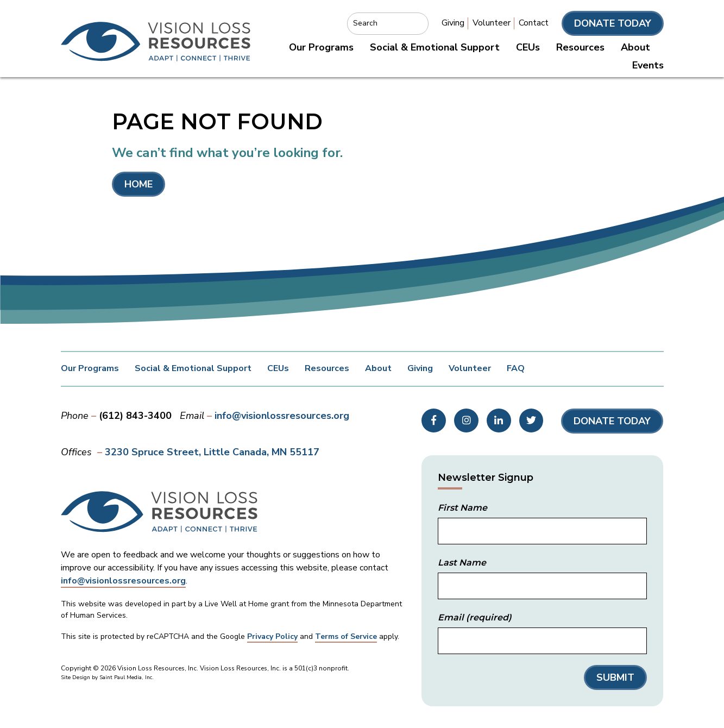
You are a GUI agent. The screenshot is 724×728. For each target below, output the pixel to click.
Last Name (462, 563)
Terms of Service (346, 636)
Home (138, 184)
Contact (534, 23)
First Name (462, 508)
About (635, 47)
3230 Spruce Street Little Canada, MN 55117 (212, 452)
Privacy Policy (272, 636)
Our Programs (321, 47)
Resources (580, 47)
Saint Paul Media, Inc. (127, 677)
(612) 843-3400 (135, 416)
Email (475, 617)
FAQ (516, 368)
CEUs (528, 47)
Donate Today (613, 23)
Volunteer (492, 23)
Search (365, 23)
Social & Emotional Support (435, 47)
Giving (453, 23)
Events (648, 65)
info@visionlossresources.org (282, 416)
